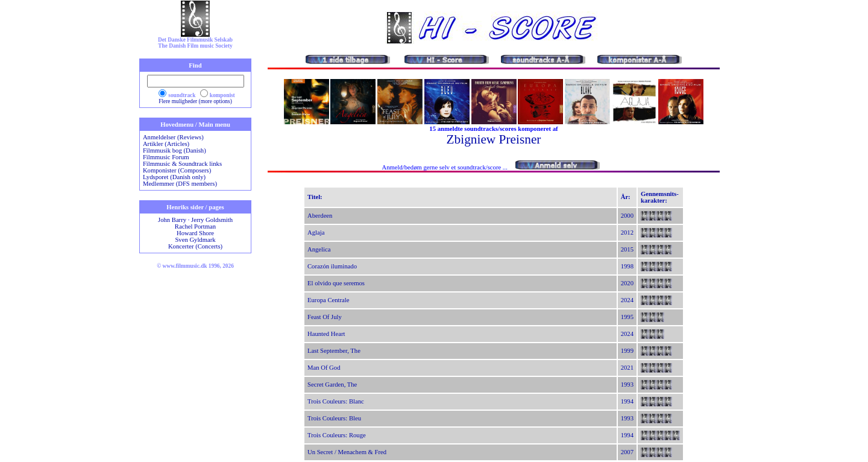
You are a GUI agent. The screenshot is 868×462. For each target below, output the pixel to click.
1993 (627, 384)
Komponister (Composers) (177, 170)
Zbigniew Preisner (494, 139)
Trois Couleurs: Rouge (337, 435)
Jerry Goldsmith (212, 220)
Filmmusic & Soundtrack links (182, 164)
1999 (627, 351)
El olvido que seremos (336, 283)
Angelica (319, 249)
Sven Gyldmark (195, 240)
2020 (627, 283)
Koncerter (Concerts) (195, 246)
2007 (627, 452)
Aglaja (316, 233)
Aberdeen (320, 216)
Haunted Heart (326, 334)
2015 (627, 249)
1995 (627, 317)
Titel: (315, 197)
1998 (627, 266)
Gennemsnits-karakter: (660, 197)
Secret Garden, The (332, 384)
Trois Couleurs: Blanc (336, 401)
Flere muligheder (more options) (195, 101)
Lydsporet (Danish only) (174, 177)
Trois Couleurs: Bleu (334, 418)
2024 (627, 300)
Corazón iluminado (332, 266)
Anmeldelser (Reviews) (173, 137)
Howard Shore (195, 233)
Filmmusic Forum (166, 157)
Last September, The (334, 351)
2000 (627, 216)
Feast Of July (325, 317)
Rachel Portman (195, 226)
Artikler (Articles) (166, 144)
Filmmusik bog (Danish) (175, 150)
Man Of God (324, 368)
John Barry (172, 220)
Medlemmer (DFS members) (180, 184)
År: (626, 197)
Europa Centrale (329, 300)
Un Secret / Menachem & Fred (347, 452)
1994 (627, 401)
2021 (627, 368)
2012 (627, 233)
